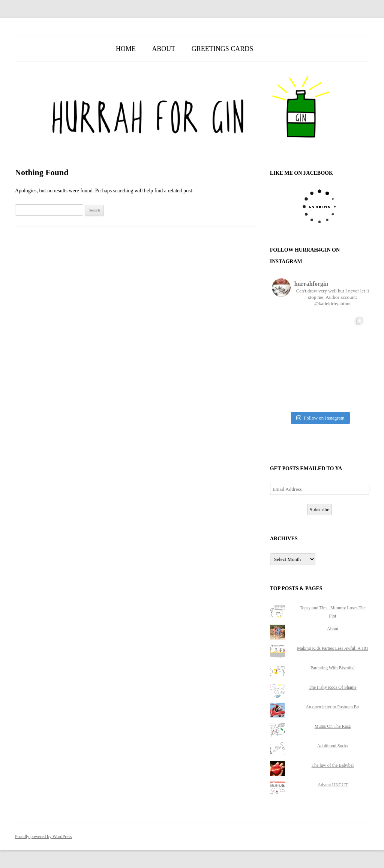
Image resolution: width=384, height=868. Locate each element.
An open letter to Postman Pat (333, 707)
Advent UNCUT (333, 785)
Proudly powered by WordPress (43, 837)
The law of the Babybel (333, 765)
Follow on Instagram (320, 418)
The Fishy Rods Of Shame (332, 687)
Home (126, 49)
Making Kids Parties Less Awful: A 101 (333, 648)
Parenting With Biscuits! (333, 668)
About (163, 49)
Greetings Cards (223, 49)
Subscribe (320, 509)
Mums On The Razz (333, 726)
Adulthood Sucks (332, 746)
